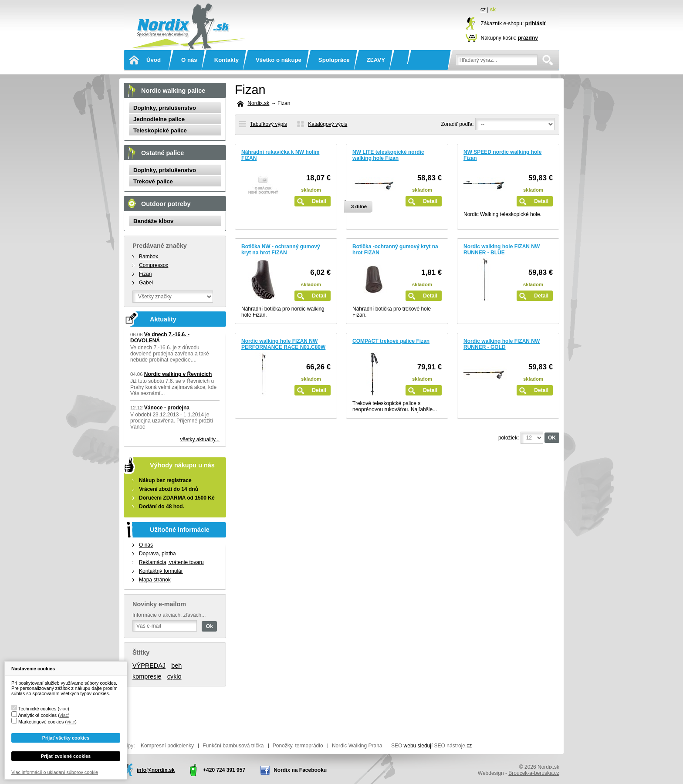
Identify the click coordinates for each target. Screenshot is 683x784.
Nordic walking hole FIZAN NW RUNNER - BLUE (502, 250)
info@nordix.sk (156, 770)
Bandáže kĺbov (153, 221)
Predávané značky (160, 246)
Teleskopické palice (160, 130)
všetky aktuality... (200, 439)
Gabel (146, 283)
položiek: (509, 438)
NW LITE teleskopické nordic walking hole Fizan (388, 155)
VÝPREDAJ (149, 666)
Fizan (145, 274)
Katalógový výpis (328, 124)
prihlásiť (536, 24)
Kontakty (227, 60)
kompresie (147, 676)
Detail (319, 201)
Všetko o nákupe (279, 60)
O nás (189, 60)
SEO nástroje (450, 746)
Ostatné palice (162, 153)
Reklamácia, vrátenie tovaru (171, 562)
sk (493, 10)
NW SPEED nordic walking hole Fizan (502, 155)
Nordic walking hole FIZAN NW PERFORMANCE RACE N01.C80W (283, 344)
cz (483, 10)
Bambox (149, 257)
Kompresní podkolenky (167, 746)
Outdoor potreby (166, 204)
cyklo (174, 676)
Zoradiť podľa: (457, 124)
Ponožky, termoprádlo (298, 746)
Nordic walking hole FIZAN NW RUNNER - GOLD (502, 344)
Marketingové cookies (41, 722)
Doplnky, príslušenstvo (165, 108)
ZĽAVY (376, 60)
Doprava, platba (157, 554)
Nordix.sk (187, 15)
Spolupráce (334, 60)
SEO (397, 746)
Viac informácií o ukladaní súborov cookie (55, 772)
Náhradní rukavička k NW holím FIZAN (280, 155)
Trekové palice (153, 181)
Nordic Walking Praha (357, 746)
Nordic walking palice (173, 91)
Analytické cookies (37, 715)
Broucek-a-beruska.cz (534, 773)
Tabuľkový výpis (269, 124)
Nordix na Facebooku (300, 770)
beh (176, 666)
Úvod (154, 60)
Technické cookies (37, 709)
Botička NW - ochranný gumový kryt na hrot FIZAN (281, 250)
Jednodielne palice (159, 119)
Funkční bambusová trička (233, 746)
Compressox (154, 265)
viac (63, 709)
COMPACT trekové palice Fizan (391, 341)
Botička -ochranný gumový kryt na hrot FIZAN (395, 250)
